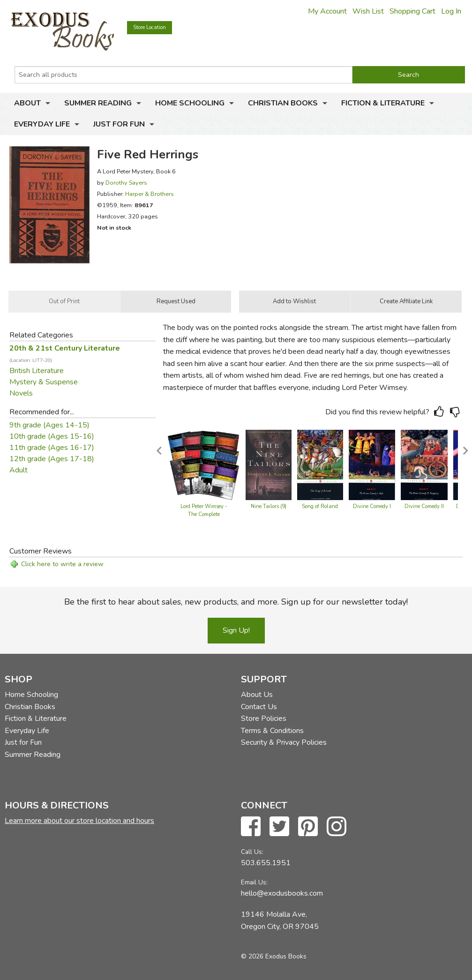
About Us (257, 695)
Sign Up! (236, 630)
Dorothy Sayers (126, 183)
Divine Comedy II (424, 506)
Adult (19, 470)
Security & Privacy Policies (284, 742)
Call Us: (252, 852)
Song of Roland (320, 506)
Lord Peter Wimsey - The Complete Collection (204, 515)
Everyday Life (42, 124)
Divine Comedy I (372, 506)
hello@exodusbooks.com (282, 893)
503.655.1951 (266, 863)
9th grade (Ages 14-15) (49, 425)
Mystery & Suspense (44, 382)
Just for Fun (119, 124)
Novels (21, 393)
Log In (451, 11)
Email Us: (254, 882)
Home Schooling (190, 103)
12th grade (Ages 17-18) (52, 459)
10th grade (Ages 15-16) (52, 436)
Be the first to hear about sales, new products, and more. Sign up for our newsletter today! (236, 602)
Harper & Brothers (150, 194)
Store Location (150, 27)
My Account (327, 11)
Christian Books (283, 103)
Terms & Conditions (272, 731)
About (27, 103)
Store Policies (264, 718)
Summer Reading (98, 103)
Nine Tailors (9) (269, 506)
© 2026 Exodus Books (274, 956)
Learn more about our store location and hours (79, 821)
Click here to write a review (62, 564)
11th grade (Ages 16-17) (52, 448)
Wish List (368, 11)
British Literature (37, 371)
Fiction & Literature (383, 103)
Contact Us (259, 707)
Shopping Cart (412, 11)
